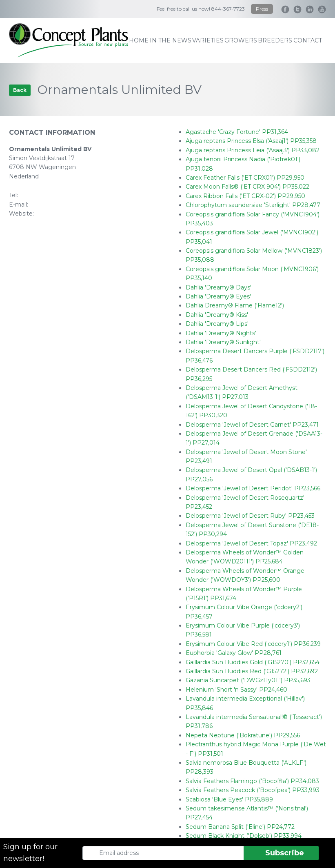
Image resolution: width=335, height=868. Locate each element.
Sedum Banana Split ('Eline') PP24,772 (240, 827)
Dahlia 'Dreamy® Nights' (221, 333)
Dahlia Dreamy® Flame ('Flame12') (235, 305)
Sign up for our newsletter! (30, 853)
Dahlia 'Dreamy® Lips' (217, 324)
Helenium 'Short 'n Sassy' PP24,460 (236, 690)
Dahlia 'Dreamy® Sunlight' (223, 342)
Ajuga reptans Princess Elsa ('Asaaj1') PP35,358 (251, 141)
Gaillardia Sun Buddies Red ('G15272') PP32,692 (252, 671)
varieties (208, 40)
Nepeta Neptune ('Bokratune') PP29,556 (243, 735)
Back (20, 90)
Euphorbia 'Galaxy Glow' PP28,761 (234, 653)
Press (262, 9)
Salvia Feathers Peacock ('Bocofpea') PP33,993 (253, 790)
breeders (275, 40)
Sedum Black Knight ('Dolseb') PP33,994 (244, 836)
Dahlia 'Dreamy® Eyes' (218, 296)
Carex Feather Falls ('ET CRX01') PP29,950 (245, 178)
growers (241, 40)
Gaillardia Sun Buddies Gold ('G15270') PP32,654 (253, 662)
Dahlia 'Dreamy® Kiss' (217, 315)
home (139, 40)
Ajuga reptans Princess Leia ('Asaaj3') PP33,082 (253, 150)
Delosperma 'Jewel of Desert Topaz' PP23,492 (251, 543)
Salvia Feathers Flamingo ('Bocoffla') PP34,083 (252, 781)
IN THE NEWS (171, 40)
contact (308, 40)
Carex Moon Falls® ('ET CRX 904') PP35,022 (247, 187)
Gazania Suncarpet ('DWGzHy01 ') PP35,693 (248, 680)
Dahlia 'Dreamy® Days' (219, 287)
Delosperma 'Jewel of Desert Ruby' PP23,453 (250, 516)
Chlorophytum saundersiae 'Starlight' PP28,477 (253, 205)
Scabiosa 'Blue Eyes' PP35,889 (229, 799)
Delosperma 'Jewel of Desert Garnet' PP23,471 (252, 425)
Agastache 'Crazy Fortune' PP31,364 (237, 132)
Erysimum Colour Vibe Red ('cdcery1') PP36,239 (253, 644)
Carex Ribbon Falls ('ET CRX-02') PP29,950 (245, 196)
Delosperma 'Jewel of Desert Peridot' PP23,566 (253, 488)
